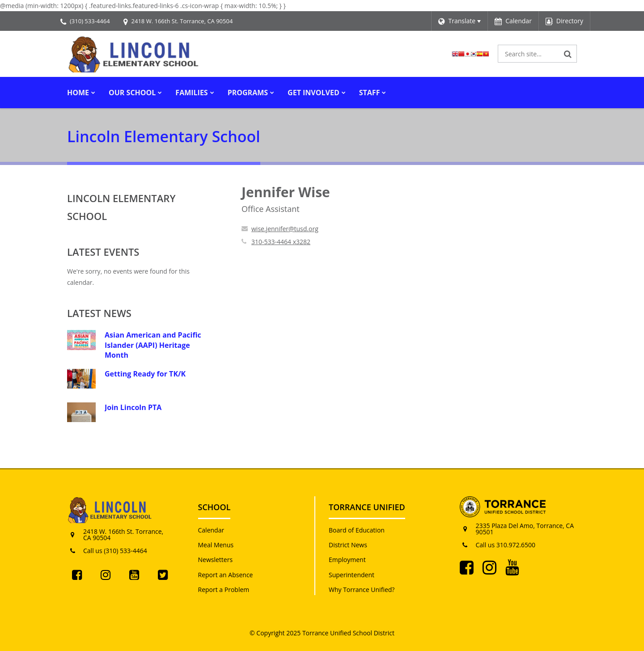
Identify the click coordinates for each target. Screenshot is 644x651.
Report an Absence (226, 575)
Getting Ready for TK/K (145, 374)
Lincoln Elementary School (121, 207)
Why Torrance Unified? (362, 590)
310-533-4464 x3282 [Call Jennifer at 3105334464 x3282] (281, 242)
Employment (347, 560)
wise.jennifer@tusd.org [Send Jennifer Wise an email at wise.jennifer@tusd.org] (285, 229)
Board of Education (357, 530)
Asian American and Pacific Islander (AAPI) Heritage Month (153, 345)
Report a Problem (224, 590)
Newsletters (216, 560)
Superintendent (352, 575)
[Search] (568, 54)
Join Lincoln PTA (133, 407)
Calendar (211, 530)
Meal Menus (216, 545)
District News (348, 545)
